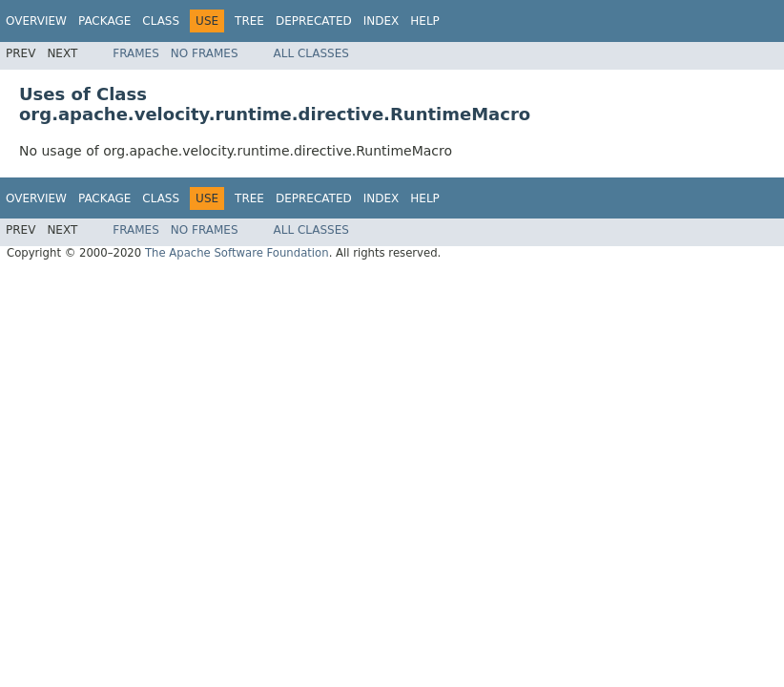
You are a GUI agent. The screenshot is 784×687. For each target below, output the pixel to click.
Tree (249, 21)
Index (382, 21)
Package (104, 21)
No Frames (205, 53)
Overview (36, 21)
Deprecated (314, 21)
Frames (136, 53)
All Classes (311, 53)
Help (425, 21)
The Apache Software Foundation (237, 253)
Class (161, 21)
